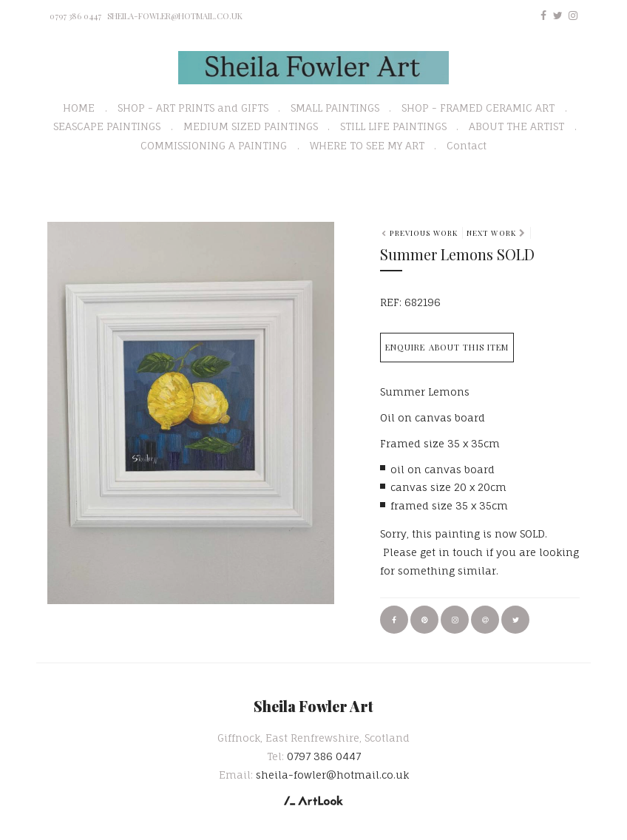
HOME (79, 108)
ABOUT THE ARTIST (516, 126)
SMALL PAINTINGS (335, 108)
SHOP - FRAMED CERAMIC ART (478, 108)
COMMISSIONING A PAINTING (214, 145)
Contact (467, 145)
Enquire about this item (447, 347)
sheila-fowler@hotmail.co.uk (175, 16)
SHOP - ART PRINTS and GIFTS (193, 108)
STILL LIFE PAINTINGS (393, 126)
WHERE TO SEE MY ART (367, 145)
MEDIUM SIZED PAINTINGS (251, 126)
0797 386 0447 (75, 16)
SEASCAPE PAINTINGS (107, 126)
